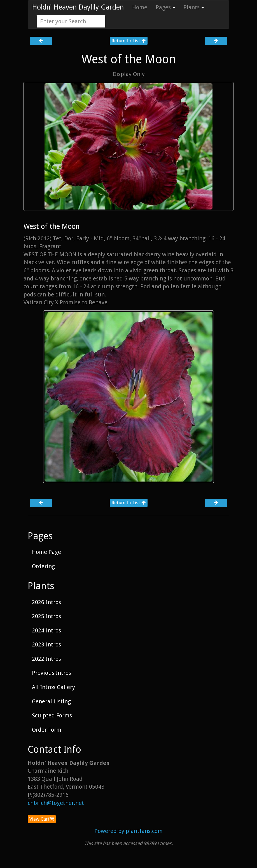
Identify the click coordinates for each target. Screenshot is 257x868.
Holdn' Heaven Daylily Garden (78, 7)
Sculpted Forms (52, 715)
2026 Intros (46, 602)
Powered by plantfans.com (128, 831)
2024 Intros (46, 630)
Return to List (129, 41)
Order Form (47, 730)
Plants (194, 7)
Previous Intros (52, 673)
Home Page (46, 552)
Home (140, 7)
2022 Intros (46, 659)
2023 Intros (46, 644)
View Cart (42, 819)
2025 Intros (46, 616)
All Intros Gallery (53, 687)
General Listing (51, 701)
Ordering (43, 566)
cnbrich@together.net (56, 803)
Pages (165, 7)
